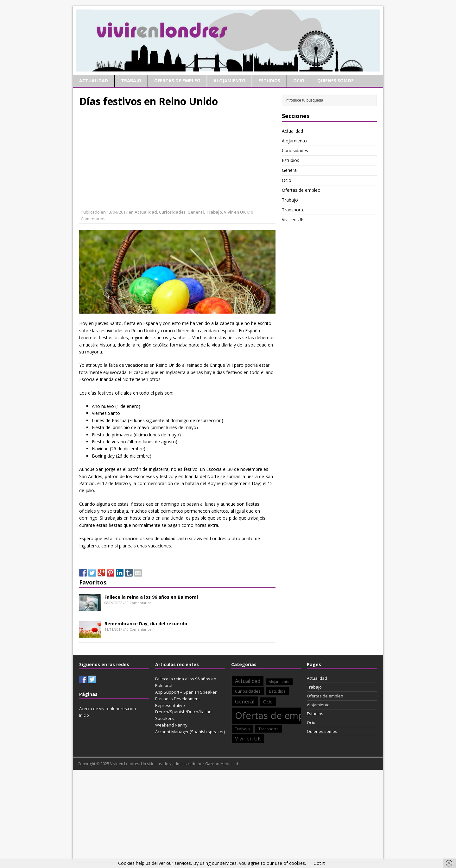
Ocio (299, 81)
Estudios (269, 81)
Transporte (293, 210)
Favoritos (93, 582)
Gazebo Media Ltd (222, 764)
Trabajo (131, 81)
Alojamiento (229, 81)
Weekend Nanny (171, 725)
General (196, 212)
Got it (319, 863)
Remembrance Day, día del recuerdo (146, 624)
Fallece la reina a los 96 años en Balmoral (151, 597)
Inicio (84, 715)
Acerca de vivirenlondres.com (108, 709)
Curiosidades (172, 212)
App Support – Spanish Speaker (186, 692)
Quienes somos (336, 81)
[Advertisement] (177, 156)
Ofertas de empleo (177, 81)
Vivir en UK (235, 212)
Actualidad (94, 81)
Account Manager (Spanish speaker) (190, 732)
